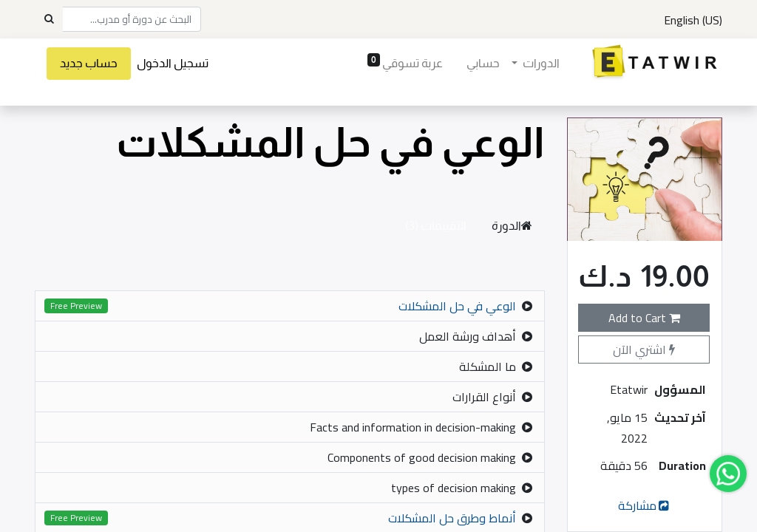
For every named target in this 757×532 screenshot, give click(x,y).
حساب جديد (89, 63)
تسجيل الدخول (173, 63)
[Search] (49, 19)
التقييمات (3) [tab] (436, 226)
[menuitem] (482, 64)
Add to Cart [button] (644, 318)
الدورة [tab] (512, 226)
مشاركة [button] (645, 505)
